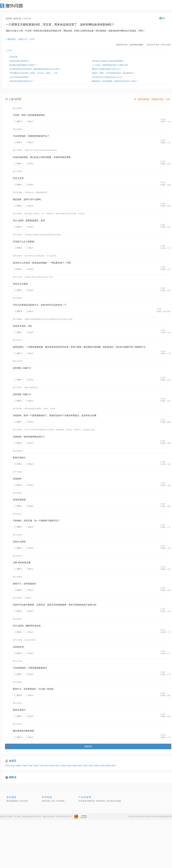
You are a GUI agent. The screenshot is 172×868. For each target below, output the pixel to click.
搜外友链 (46, 801)
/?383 (41, 766)
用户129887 (17, 619)
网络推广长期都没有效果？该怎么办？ (106, 69)
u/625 (102, 766)
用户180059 (17, 108)
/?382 (36, 766)
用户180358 (17, 451)
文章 (33, 39)
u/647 (113, 766)
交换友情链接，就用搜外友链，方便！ (153, 99)
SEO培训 (24, 801)
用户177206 (17, 277)
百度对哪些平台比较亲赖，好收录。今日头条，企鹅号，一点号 (33, 73)
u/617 (58, 766)
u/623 (91, 766)
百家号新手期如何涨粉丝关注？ (21, 81)
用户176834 (17, 577)
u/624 (97, 766)
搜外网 (9, 19)
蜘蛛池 (13, 777)
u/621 (80, 766)
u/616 (52, 766)
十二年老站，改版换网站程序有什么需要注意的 (110, 65)
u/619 (69, 766)
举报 (9, 50)
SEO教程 (60, 801)
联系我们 (10, 816)
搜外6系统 (101, 801)
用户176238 (17, 430)
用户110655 (17, 319)
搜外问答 (17, 19)
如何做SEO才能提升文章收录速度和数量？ (108, 61)
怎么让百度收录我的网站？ (20, 77)
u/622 (86, 766)
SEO (12, 6)
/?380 (25, 766)
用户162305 (17, 409)
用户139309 (17, 256)
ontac (13, 766)
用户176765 (17, 235)
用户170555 (17, 171)
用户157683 (17, 192)
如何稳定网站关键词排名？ (20, 61)
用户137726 (17, 661)
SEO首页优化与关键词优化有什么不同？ (107, 77)
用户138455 (17, 129)
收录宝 (13, 761)
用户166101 (17, 493)
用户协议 (18, 816)
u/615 (47, 766)
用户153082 (17, 598)
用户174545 (17, 150)
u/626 (108, 766)
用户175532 (17, 388)
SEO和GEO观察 (114, 801)
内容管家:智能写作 (87, 801)
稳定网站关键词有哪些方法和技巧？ (23, 65)
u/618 (64, 766)
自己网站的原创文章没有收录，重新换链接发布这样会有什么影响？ (35, 69)
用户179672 (17, 703)
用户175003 (17, 214)
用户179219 (17, 361)
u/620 (75, 766)
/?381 (30, 766)
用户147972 (17, 556)
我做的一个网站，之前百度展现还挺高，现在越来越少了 (113, 73)
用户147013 (17, 724)
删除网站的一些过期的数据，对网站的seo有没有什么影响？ (115, 81)
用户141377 (17, 514)
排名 (118, 347)
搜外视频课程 (12, 801)
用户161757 (17, 340)
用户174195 (17, 640)
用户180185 (17, 298)
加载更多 (88, 746)
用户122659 (17, 535)
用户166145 (17, 682)
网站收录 (12, 39)
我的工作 (23, 39)
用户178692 (17, 472)
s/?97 (8, 766)
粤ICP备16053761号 (64, 816)
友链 (51, 689)
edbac (19, 766)
